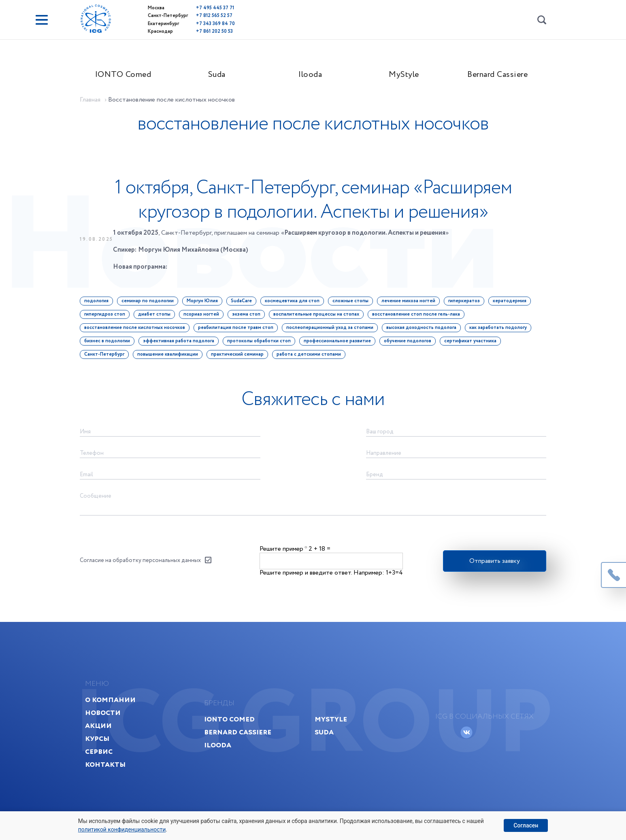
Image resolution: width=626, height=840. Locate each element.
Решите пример (283, 553)
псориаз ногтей (204, 317)
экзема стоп (249, 317)
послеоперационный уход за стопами (332, 330)
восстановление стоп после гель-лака (418, 317)
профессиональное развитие (340, 344)
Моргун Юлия (205, 304)
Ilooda (313, 75)
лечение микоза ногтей (411, 304)
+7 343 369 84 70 (201, 23)
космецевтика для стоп (295, 304)
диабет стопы (157, 317)
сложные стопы (353, 304)
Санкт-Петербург (107, 357)
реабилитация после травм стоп (238, 330)
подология (99, 304)
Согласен (526, 825)
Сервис (102, 760)
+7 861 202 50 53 (200, 31)
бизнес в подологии (110, 344)
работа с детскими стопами (311, 357)
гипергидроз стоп (107, 317)
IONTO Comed (126, 75)
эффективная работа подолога (181, 344)
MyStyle (407, 75)
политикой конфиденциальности (122, 829)
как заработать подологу (500, 330)
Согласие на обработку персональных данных (143, 565)
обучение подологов (410, 344)
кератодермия (512, 304)
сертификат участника (473, 344)
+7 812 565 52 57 (200, 16)
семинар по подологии (150, 304)
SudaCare (244, 304)
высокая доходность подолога (424, 330)
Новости (106, 721)
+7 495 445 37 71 (200, 8)
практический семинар (240, 357)
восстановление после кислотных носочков (137, 330)
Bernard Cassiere (500, 75)
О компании (114, 708)
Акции (102, 734)
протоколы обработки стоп (261, 344)
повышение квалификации (170, 357)
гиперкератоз (466, 304)
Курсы (100, 747)
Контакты (109, 773)
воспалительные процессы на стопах (319, 317)
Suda (219, 75)
